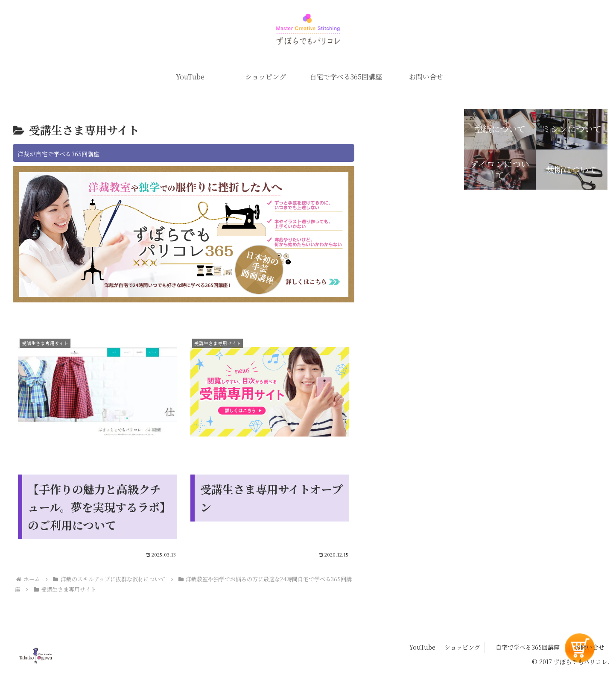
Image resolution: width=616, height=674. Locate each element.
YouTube (422, 647)
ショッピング (462, 647)
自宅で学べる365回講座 (528, 647)
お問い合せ (590, 647)
